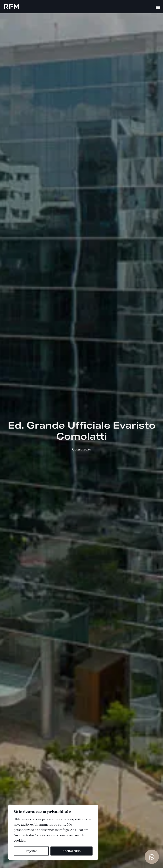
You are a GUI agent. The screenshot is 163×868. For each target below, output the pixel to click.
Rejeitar (31, 851)
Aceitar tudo (72, 851)
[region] (53, 832)
